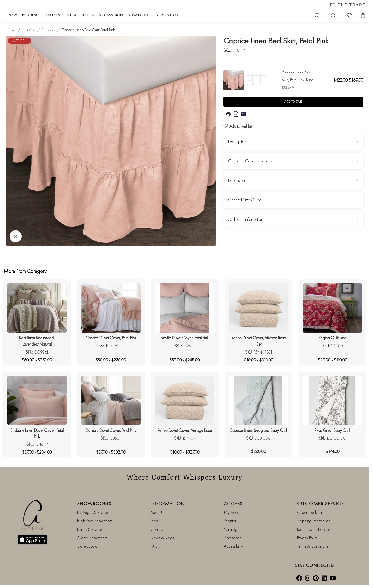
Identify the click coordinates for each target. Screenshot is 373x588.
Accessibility (233, 546)
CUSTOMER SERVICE (320, 504)
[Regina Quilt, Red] (332, 308)
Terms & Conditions (313, 546)
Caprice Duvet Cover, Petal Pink (111, 338)
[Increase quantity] (263, 80)
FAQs (155, 546)
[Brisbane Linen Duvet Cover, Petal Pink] (37, 400)
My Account (234, 512)
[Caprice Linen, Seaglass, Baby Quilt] (259, 400)
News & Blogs (162, 538)
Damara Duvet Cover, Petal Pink (111, 430)
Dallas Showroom (92, 529)
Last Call (29, 30)
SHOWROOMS (94, 504)
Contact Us (159, 529)
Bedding (48, 30)
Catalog (231, 529)
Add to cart (293, 102)
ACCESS (233, 504)
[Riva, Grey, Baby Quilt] (332, 400)
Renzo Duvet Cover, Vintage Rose (185, 430)
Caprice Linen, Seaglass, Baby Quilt (259, 430)
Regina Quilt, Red (333, 338)
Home (11, 30)
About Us (158, 512)
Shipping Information (314, 521)
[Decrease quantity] (250, 80)
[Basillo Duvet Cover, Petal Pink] (185, 308)
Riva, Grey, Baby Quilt (332, 430)
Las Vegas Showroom (95, 512)
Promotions (232, 538)
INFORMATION (168, 504)
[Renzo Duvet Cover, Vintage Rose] (185, 400)
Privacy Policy (308, 538)
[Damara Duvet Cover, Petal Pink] (111, 400)
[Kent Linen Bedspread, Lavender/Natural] (37, 308)
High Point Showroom (95, 521)
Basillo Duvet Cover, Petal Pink (185, 338)
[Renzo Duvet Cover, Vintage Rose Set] (259, 308)
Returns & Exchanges (314, 529)
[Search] (317, 15)
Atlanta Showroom (92, 538)
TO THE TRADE (348, 5)
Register (230, 521)
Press (154, 521)
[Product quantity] (257, 80)
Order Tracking (309, 512)
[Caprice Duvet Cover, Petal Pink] (111, 308)
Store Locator (88, 546)
